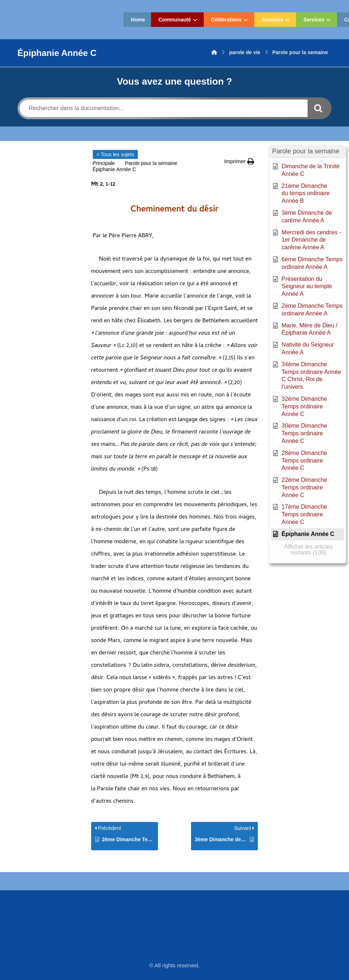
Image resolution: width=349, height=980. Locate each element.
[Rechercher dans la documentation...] (164, 108)
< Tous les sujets (115, 154)
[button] (239, 161)
